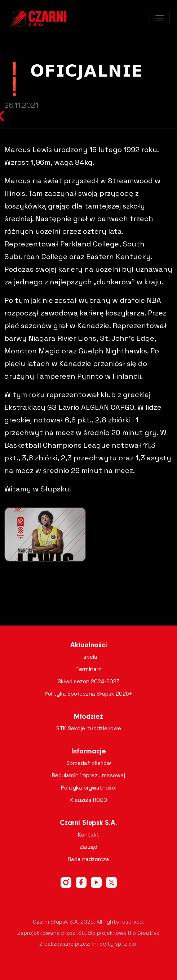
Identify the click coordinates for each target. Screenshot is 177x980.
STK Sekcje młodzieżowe (89, 728)
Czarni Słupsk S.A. (88, 823)
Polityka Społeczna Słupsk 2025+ (88, 694)
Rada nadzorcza (88, 859)
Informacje (89, 752)
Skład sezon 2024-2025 (89, 681)
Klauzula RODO (89, 800)
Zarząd (88, 847)
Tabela (89, 657)
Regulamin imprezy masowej (88, 775)
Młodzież (88, 717)
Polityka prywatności (89, 788)
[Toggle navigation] (160, 18)
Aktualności (89, 645)
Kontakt (89, 835)
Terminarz (89, 669)
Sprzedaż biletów (89, 763)
